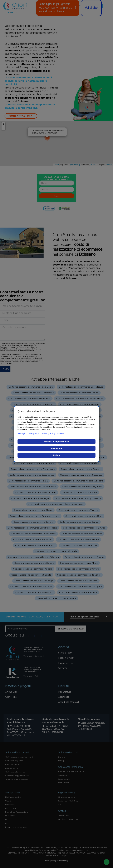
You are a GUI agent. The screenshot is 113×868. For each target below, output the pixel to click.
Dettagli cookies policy (28, 433)
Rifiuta (56, 455)
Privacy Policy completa (53, 433)
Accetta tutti (57, 448)
